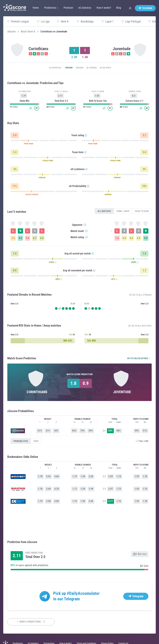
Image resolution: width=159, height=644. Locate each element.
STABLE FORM (48, 161)
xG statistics (48, 68)
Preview (65, 68)
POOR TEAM (28, 144)
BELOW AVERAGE (32, 195)
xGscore (11, 32)
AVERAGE (42, 178)
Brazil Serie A (28, 32)
